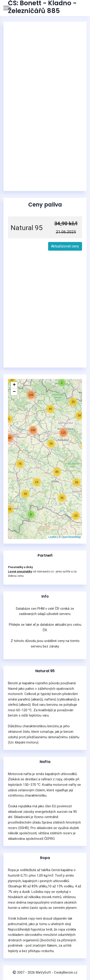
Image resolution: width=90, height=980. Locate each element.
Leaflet (52, 537)
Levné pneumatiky (20, 572)
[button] (25, 494)
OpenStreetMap (71, 537)
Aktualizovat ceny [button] (65, 246)
